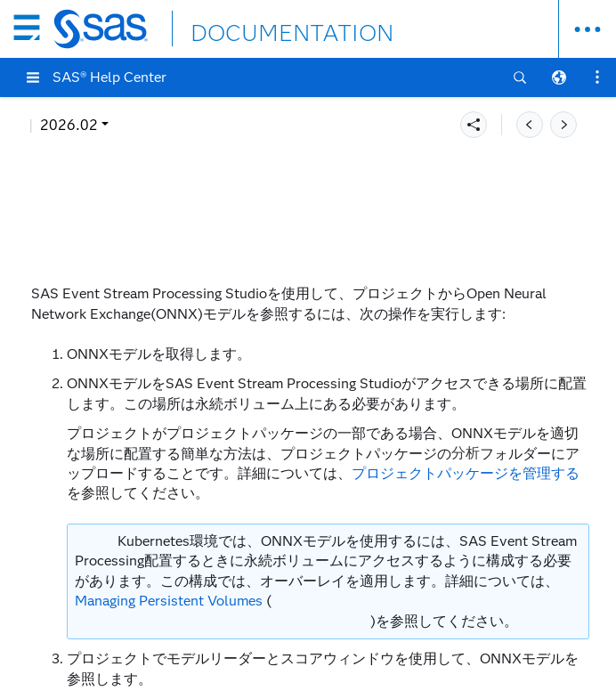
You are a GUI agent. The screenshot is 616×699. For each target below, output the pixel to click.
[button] (33, 77)
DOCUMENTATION (255, 28)
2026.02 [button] (69, 125)
